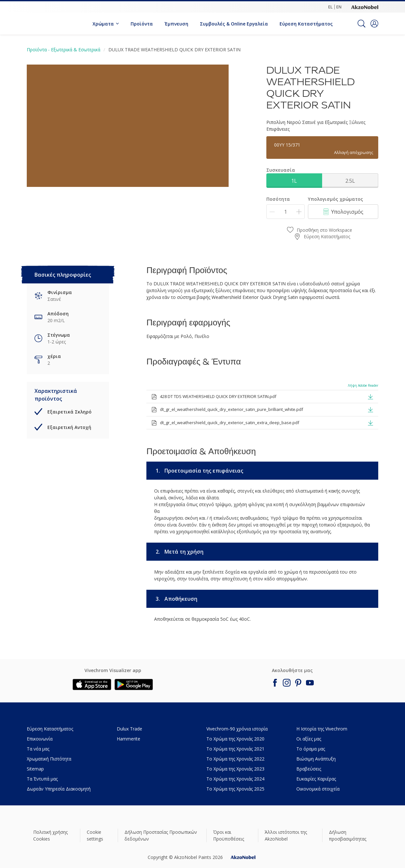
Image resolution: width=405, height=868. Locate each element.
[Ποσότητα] (286, 212)
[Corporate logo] (365, 7)
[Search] (361, 24)
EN (339, 7)
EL (330, 7)
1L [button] (294, 181)
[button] (374, 24)
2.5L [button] (350, 181)
